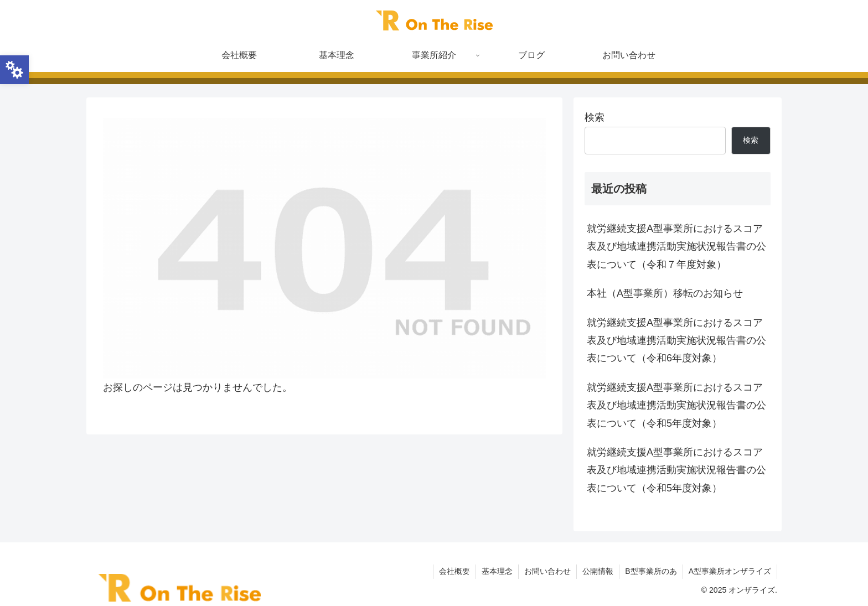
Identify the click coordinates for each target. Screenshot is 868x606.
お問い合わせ (547, 571)
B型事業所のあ (651, 571)
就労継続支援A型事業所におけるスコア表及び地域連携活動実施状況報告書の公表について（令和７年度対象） (676, 247)
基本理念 (497, 571)
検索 (595, 117)
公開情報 (598, 571)
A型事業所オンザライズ (730, 571)
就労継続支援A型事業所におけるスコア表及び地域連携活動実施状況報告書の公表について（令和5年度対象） (676, 405)
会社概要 (454, 571)
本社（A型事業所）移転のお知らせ (665, 293)
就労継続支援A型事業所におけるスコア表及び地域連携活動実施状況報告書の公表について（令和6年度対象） (676, 341)
